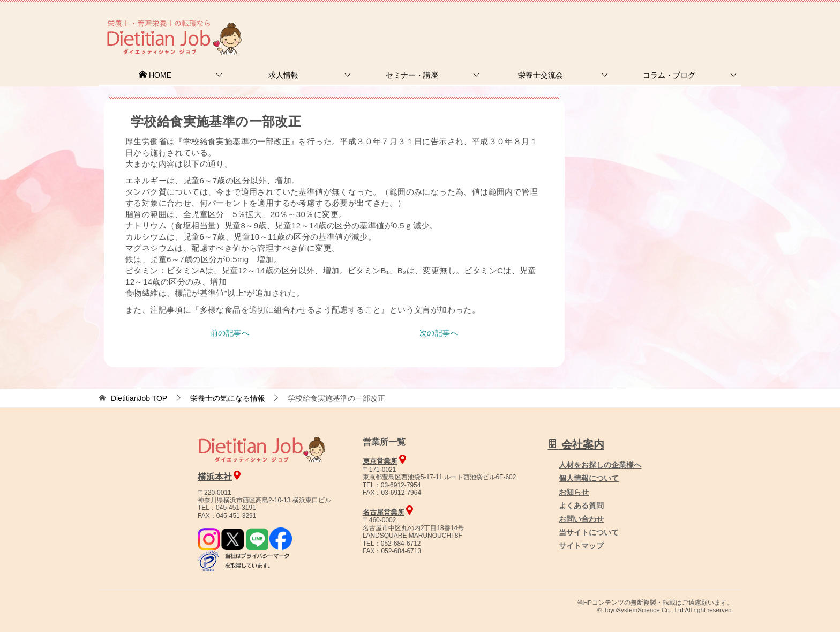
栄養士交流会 (541, 75)
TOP (139, 398)
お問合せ (558, 24)
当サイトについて (589, 532)
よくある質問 (581, 505)
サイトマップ (581, 546)
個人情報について (589, 478)
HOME (155, 75)
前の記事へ (230, 333)
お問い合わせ (581, 519)
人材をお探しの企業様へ (669, 23)
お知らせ (574, 492)
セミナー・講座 (412, 75)
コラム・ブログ (669, 75)
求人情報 (283, 75)
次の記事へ (439, 333)
